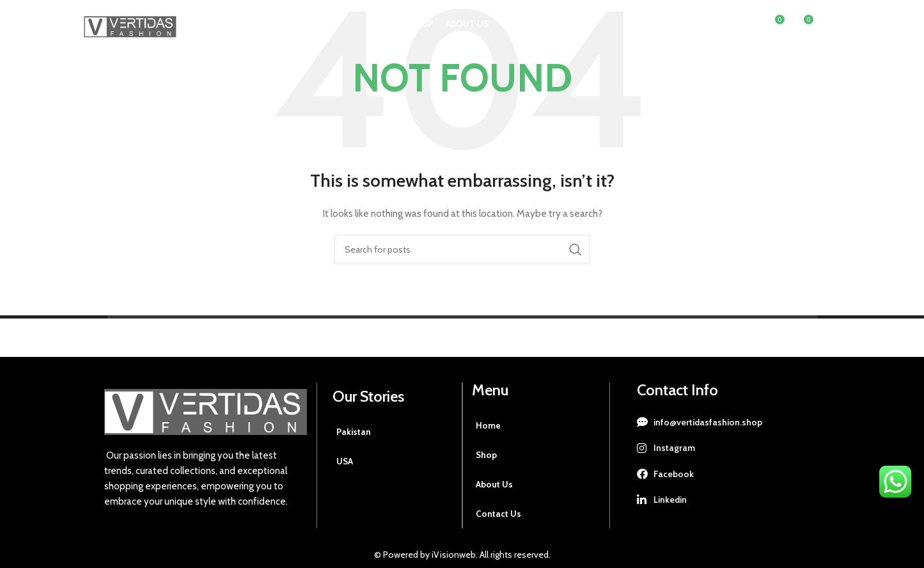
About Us (494, 484)
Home (488, 425)
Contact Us (498, 514)
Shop (487, 455)
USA (345, 461)
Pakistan (354, 432)
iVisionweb (453, 555)
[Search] (747, 29)
